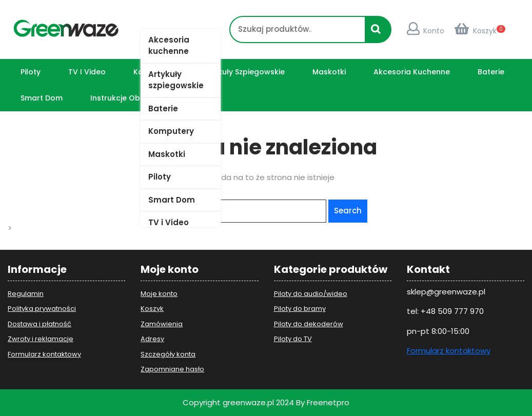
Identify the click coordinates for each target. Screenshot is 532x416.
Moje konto (159, 294)
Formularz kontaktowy (44, 354)
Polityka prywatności (42, 309)
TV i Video (169, 222)
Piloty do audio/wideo (311, 294)
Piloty (160, 177)
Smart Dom (172, 200)
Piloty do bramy (300, 309)
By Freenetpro (323, 402)
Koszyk (476, 31)
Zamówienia (162, 324)
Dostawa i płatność (40, 324)
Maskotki (167, 154)
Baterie (163, 108)
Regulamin (26, 294)
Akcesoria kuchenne (169, 46)
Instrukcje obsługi (124, 98)
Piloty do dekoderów (309, 324)
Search (348, 211)
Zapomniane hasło (172, 369)
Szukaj (379, 34)
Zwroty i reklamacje (41, 339)
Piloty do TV (293, 339)
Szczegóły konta (168, 354)
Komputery (171, 131)
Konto (426, 31)
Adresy (152, 339)
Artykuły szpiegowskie (176, 80)
